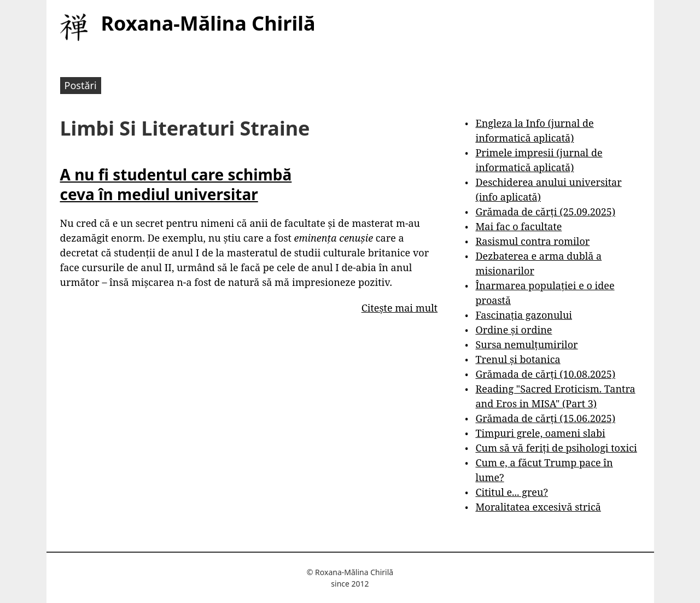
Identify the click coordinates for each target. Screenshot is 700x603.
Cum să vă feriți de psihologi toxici (556, 448)
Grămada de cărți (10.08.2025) (545, 374)
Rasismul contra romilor (532, 241)
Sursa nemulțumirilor (526, 344)
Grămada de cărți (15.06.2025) (545, 418)
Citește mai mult (399, 308)
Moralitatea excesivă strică (538, 507)
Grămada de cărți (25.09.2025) (545, 212)
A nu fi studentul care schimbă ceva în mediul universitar (176, 184)
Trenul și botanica (518, 359)
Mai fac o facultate (518, 226)
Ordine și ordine (514, 330)
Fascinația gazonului (524, 315)
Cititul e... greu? (512, 492)
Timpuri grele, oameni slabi (540, 433)
